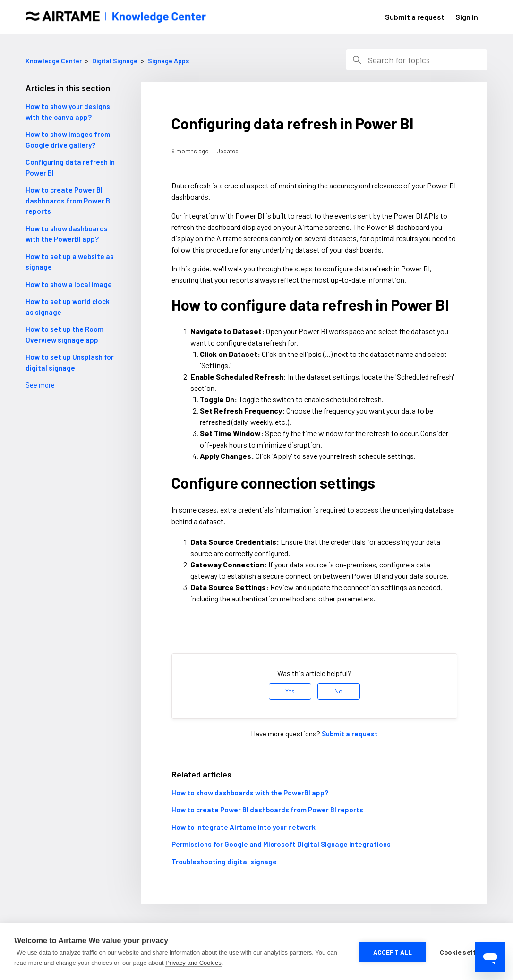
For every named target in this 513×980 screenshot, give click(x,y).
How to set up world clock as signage (68, 307)
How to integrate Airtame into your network (244, 827)
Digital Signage (115, 61)
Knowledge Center (54, 61)
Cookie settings (465, 952)
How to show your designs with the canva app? (68, 112)
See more (40, 385)
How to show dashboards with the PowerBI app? (67, 234)
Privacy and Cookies (193, 963)
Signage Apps (168, 61)
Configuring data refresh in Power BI (70, 167)
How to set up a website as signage (70, 262)
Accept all (393, 952)
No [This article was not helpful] (338, 691)
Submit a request (415, 17)
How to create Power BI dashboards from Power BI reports (69, 200)
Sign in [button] (467, 17)
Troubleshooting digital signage (224, 862)
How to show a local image (69, 284)
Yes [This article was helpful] (290, 691)
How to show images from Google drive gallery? (68, 139)
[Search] (417, 60)
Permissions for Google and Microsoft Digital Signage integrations (281, 844)
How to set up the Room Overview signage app (64, 334)
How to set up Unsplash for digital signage (70, 362)
